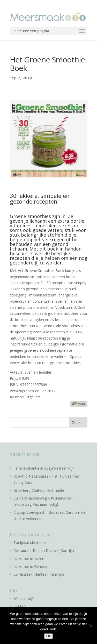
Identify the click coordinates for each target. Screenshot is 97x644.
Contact (20, 606)
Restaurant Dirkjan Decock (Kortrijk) (44, 550)
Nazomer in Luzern (29, 558)
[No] (91, 626)
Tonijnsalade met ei (30, 542)
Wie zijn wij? (24, 598)
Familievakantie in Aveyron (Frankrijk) (44, 468)
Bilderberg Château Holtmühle (39, 490)
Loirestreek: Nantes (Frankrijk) (39, 574)
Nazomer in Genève (30, 566)
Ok (48, 636)
